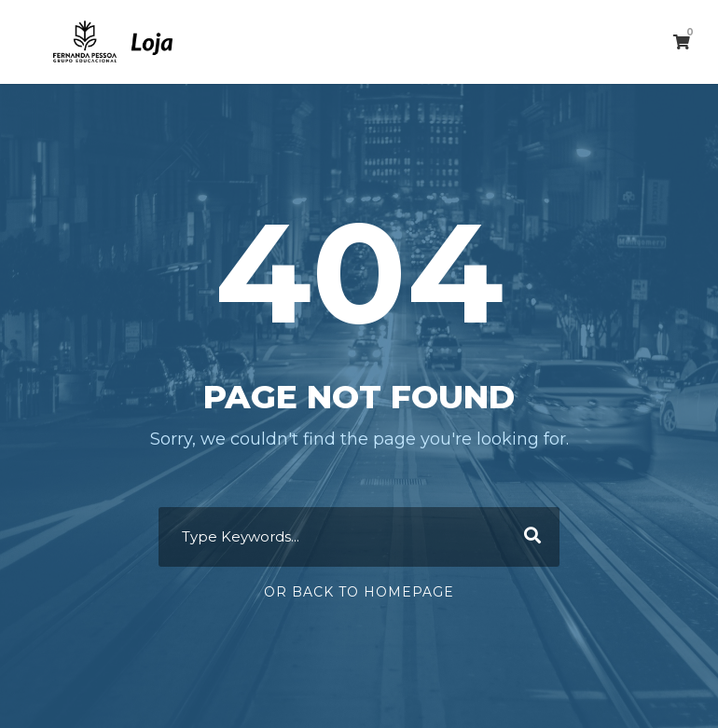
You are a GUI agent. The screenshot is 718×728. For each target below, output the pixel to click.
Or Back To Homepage (359, 592)
